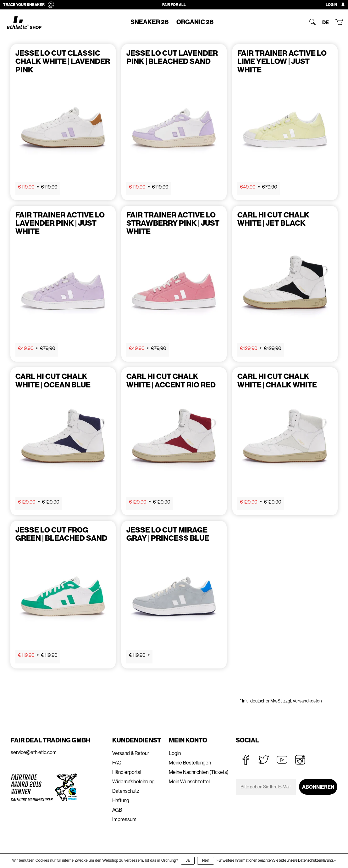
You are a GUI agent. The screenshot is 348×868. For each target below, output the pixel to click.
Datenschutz (126, 791)
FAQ (117, 763)
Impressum (124, 819)
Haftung (121, 800)
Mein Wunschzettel (189, 782)
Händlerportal (127, 772)
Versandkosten (307, 701)
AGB (117, 810)
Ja (188, 860)
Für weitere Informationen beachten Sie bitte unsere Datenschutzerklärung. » (276, 860)
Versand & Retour (131, 753)
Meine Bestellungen (190, 763)
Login (175, 753)
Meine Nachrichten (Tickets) (199, 772)
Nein (206, 860)
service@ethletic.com (34, 752)
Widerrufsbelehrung (133, 782)
